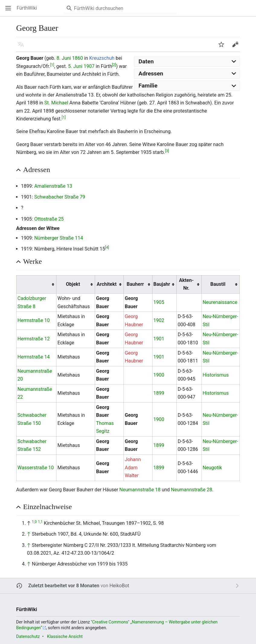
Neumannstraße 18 (140, 490)
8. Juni (64, 58)
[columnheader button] (36, 284)
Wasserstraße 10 (36, 468)
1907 (89, 66)
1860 (78, 58)
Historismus (216, 375)
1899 (159, 393)
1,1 (40, 522)
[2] (114, 65)
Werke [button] (33, 261)
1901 (159, 339)
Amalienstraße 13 (53, 186)
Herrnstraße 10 (34, 320)
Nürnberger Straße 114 (59, 238)
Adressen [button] (37, 170)
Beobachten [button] (223, 47)
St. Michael (56, 103)
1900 (159, 375)
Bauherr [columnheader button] (135, 284)
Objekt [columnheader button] (73, 284)
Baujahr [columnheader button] (162, 284)
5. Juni (75, 66)
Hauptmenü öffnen (10, 11)
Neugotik (212, 468)
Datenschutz (28, 636)
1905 (159, 302)
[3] (167, 151)
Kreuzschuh (102, 58)
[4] (107, 247)
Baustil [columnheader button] (218, 284)
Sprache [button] (23, 47)
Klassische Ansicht (65, 636)
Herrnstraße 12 (34, 339)
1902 (159, 320)
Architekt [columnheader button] (107, 284)
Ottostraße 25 (49, 219)
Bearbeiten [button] (237, 47)
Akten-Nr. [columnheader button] (186, 284)
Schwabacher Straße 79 (60, 197)
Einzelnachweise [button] (48, 507)
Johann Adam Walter (133, 467)
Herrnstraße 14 (34, 357)
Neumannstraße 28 (191, 490)
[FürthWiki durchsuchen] (120, 8)
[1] (52, 65)
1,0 (34, 522)
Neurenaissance (220, 302)
